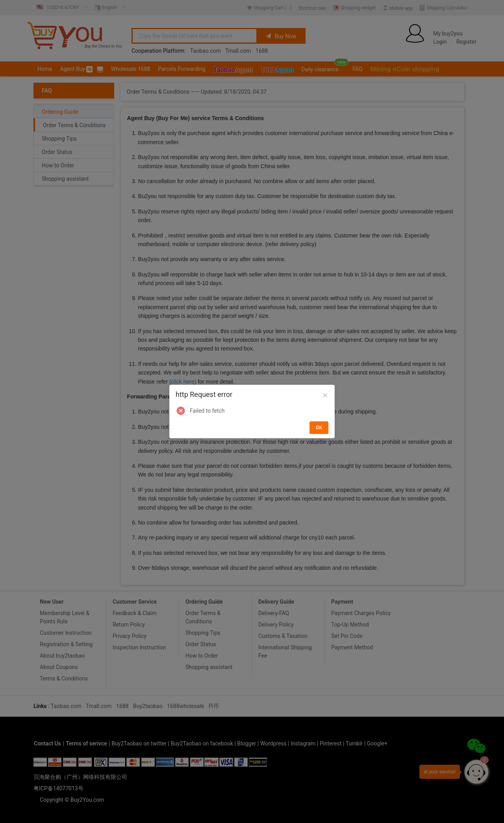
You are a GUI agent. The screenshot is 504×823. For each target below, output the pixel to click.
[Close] (325, 396)
